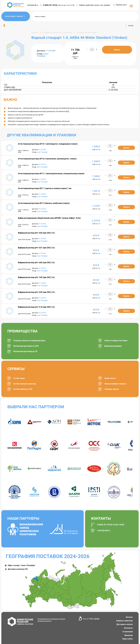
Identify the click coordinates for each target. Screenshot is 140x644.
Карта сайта (128, 639)
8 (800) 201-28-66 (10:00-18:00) (111, 525)
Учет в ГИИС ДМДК (91, 619)
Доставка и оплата (125, 624)
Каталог (129, 617)
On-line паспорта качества (25, 384)
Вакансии (129, 635)
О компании (128, 632)
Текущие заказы (112, 389)
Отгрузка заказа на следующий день (29, 341)
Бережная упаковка (113, 346)
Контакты (128, 628)
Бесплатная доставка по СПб (26, 346)
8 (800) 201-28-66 (50, 5)
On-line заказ (19, 378)
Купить (117, 50)
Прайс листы (110, 378)
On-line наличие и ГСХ (23, 389)
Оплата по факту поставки (116, 341)
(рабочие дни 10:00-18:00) (66, 5)
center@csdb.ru (32, 5)
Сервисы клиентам (124, 621)
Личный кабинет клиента (115, 384)
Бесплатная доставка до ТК (25, 351)
